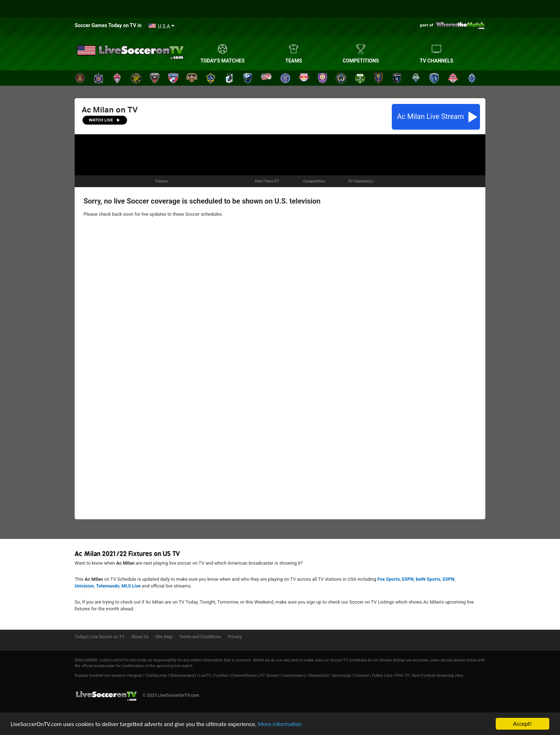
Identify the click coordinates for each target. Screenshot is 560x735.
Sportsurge (341, 676)
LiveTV (205, 676)
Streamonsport (183, 676)
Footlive (221, 676)
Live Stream (431, 116)
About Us (140, 637)
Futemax (362, 676)
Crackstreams (294, 676)
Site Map (164, 637)
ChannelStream (244, 676)
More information (280, 724)
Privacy (235, 637)
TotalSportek (156, 676)
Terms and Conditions (200, 637)
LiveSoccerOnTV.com (117, 660)
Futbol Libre (382, 676)
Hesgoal (134, 676)
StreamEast (319, 676)
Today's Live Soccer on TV (100, 637)
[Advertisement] (280, 154)
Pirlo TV (402, 676)
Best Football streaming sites (438, 676)
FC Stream (269, 676)
